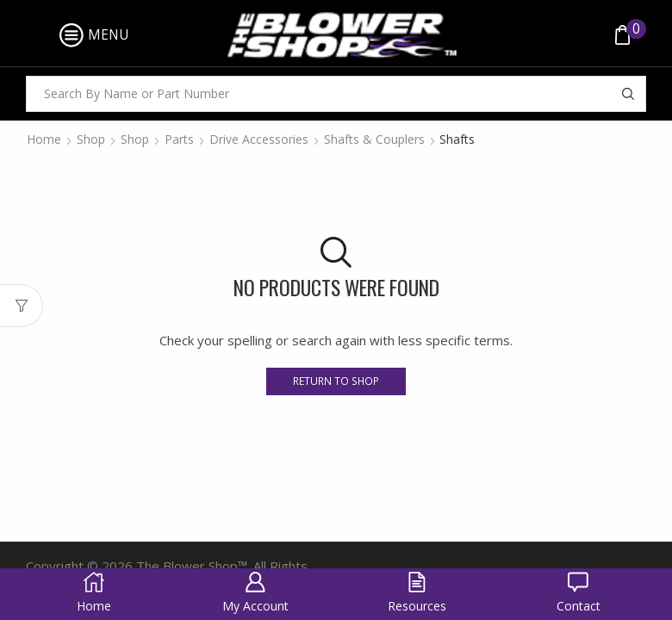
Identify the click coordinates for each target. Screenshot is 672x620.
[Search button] (628, 94)
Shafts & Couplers (374, 139)
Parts (179, 139)
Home (44, 139)
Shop (91, 139)
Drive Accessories (259, 139)
